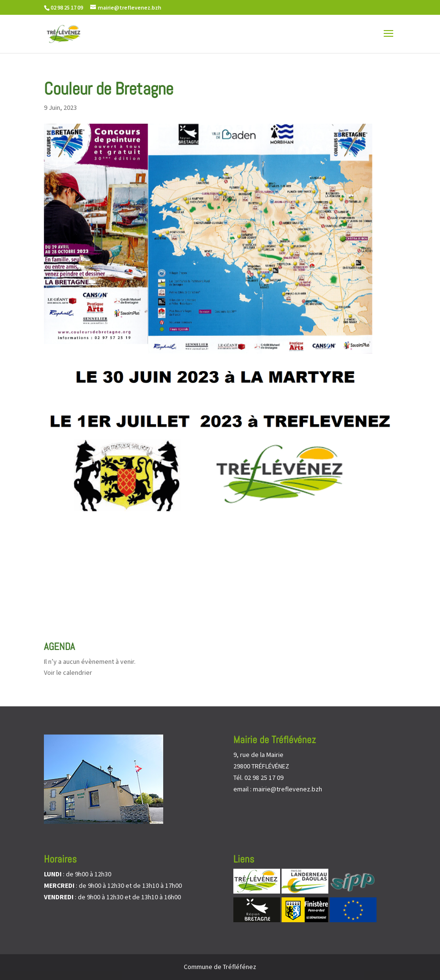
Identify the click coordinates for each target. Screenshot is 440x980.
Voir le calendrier (68, 672)
